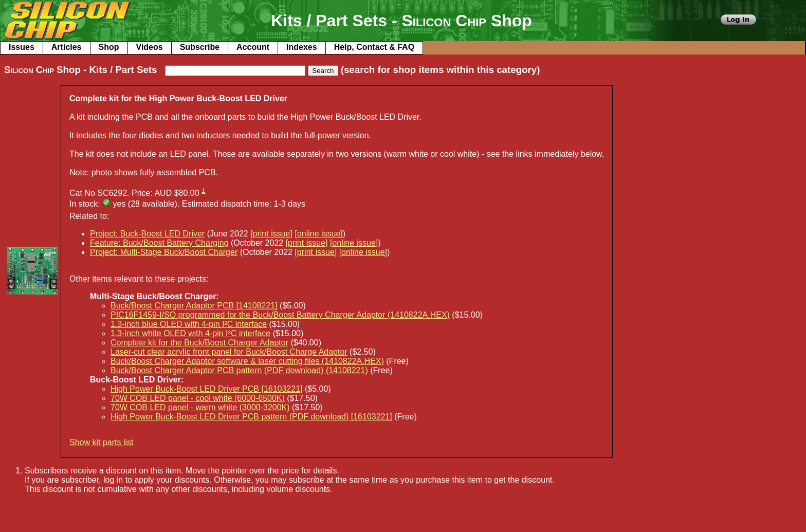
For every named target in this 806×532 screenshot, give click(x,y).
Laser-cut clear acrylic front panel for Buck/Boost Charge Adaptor (229, 352)
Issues (22, 47)
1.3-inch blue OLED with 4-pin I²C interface (189, 324)
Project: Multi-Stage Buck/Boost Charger (164, 252)
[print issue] (271, 234)
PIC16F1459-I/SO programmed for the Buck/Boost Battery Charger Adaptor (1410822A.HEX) (280, 315)
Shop (109, 47)
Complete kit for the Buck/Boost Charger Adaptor (199, 343)
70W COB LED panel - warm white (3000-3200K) (200, 407)
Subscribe (200, 47)
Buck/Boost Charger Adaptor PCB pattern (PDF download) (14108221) (239, 370)
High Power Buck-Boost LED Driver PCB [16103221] (207, 389)
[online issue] (318, 234)
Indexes (302, 47)
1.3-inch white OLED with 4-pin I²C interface (190, 333)
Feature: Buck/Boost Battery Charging (159, 243)
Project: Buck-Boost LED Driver (147, 234)
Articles (67, 47)
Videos (150, 47)
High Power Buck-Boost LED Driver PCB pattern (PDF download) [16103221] (251, 417)
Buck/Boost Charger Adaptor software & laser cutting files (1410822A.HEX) (247, 361)
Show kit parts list (101, 442)
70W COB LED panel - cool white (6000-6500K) (198, 398)
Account (253, 47)
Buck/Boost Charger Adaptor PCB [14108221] (194, 306)
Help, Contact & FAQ (374, 47)
